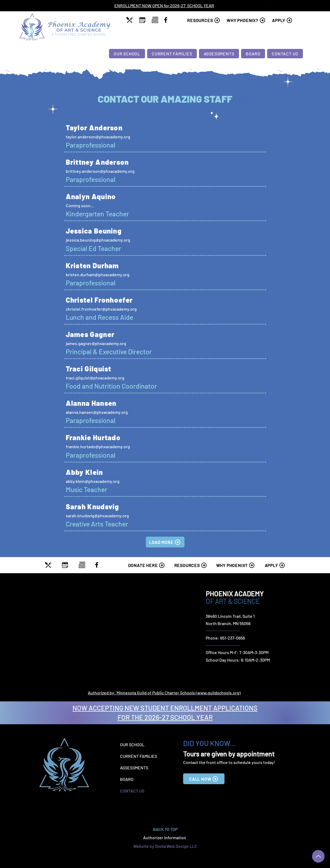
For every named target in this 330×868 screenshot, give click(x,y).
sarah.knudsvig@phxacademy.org (97, 516)
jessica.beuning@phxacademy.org (98, 240)
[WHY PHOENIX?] (247, 20)
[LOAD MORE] (165, 542)
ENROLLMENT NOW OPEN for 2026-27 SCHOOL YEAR (164, 6)
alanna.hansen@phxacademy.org (97, 412)
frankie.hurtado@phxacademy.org (98, 446)
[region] (130, 20)
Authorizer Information (165, 837)
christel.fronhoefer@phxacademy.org (101, 309)
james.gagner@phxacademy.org (96, 343)
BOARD (127, 779)
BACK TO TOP (165, 829)
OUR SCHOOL (132, 745)
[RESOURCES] (205, 20)
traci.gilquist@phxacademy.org (95, 378)
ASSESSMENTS (134, 768)
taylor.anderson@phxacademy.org (98, 137)
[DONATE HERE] (147, 565)
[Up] (318, 856)
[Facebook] (166, 20)
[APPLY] (284, 20)
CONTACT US (132, 791)
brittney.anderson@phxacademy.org (100, 171)
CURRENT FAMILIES (139, 756)
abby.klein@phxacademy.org (93, 481)
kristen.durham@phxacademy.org (98, 275)
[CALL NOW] (204, 779)
